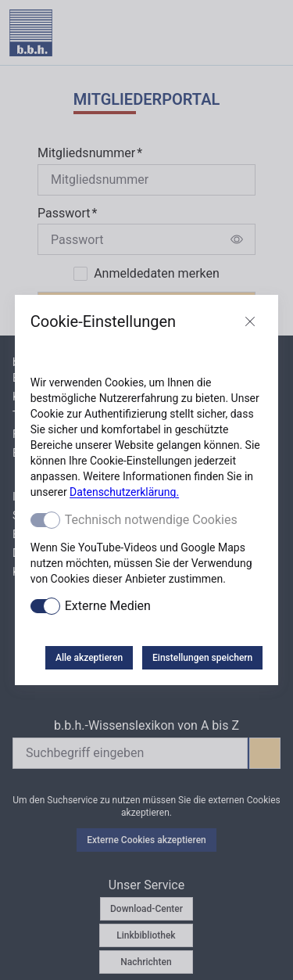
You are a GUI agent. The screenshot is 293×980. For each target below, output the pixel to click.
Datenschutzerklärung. (124, 492)
